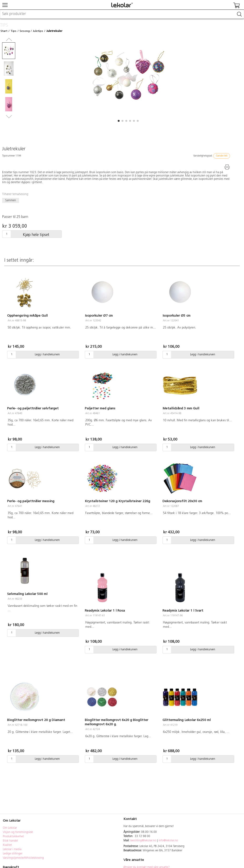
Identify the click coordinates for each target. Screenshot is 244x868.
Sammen (11, 201)
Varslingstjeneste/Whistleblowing (23, 858)
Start (4, 31)
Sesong (25, 31)
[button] (119, 121)
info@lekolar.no (168, 841)
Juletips (38, 31)
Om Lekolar (10, 828)
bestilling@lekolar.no (143, 841)
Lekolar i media (12, 849)
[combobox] (122, 14)
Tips (13, 31)
